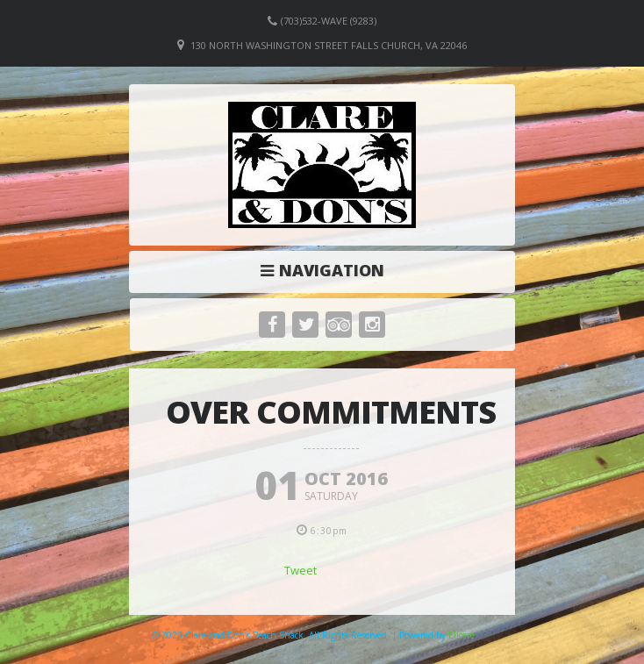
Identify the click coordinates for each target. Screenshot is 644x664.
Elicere (462, 635)
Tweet (301, 570)
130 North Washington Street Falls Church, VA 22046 (329, 45)
